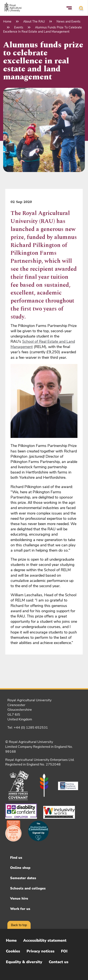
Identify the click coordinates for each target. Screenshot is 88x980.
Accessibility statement (45, 940)
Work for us (20, 909)
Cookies (13, 951)
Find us (16, 858)
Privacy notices (41, 951)
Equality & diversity (24, 962)
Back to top (19, 925)
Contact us (59, 962)
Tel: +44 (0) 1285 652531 (28, 728)
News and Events (68, 21)
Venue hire (19, 899)
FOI (64, 951)
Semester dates (23, 878)
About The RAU (34, 21)
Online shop (20, 868)
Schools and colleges (28, 888)
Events (19, 27)
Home (7, 21)
